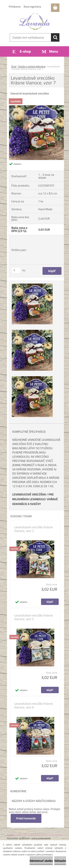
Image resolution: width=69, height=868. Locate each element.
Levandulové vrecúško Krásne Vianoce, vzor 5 (33, 617)
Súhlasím (60, 861)
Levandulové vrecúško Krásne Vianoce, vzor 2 (33, 529)
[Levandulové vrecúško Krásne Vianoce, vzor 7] (36, 107)
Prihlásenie (15, 7)
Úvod (14, 66)
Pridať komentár (26, 818)
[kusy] (16, 270)
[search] (55, 37)
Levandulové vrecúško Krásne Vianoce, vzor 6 (33, 705)
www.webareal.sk (41, 838)
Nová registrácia (32, 7)
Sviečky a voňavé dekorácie (32, 66)
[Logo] (34, 21)
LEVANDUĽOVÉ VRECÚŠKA (29, 494)
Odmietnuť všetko (41, 861)
